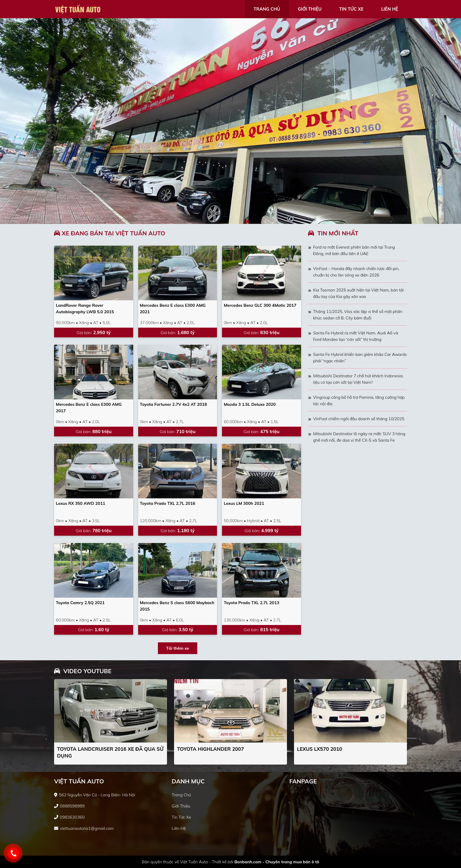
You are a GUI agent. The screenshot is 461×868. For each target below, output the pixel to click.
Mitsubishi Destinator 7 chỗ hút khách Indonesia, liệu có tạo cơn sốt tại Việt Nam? (358, 379)
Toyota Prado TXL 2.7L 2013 (252, 603)
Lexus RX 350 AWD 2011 (81, 503)
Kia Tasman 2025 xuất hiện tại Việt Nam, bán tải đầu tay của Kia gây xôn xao (358, 293)
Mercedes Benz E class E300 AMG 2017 (89, 408)
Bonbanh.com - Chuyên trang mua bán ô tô (277, 862)
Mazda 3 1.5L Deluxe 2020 (250, 404)
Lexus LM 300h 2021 (244, 503)
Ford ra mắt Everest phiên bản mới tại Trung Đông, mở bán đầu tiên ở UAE (354, 250)
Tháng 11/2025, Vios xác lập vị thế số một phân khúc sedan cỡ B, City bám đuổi (358, 315)
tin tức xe (351, 9)
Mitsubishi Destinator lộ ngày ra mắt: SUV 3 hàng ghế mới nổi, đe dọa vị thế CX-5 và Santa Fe (359, 437)
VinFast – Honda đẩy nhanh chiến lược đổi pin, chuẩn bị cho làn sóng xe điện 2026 (356, 272)
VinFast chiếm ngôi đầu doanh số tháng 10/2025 (359, 419)
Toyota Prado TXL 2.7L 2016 (168, 503)
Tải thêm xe (178, 648)
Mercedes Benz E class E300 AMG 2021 (173, 309)
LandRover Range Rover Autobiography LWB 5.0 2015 (85, 309)
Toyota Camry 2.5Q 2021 (80, 603)
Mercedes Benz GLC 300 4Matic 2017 (260, 305)
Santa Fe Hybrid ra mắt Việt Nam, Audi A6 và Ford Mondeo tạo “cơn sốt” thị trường (356, 336)
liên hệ (390, 9)
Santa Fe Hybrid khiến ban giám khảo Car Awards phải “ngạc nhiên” (360, 358)
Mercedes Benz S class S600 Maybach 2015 (177, 606)
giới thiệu (310, 9)
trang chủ (267, 9)
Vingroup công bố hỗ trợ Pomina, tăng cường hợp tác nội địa (359, 401)
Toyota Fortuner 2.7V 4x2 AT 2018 (173, 404)
